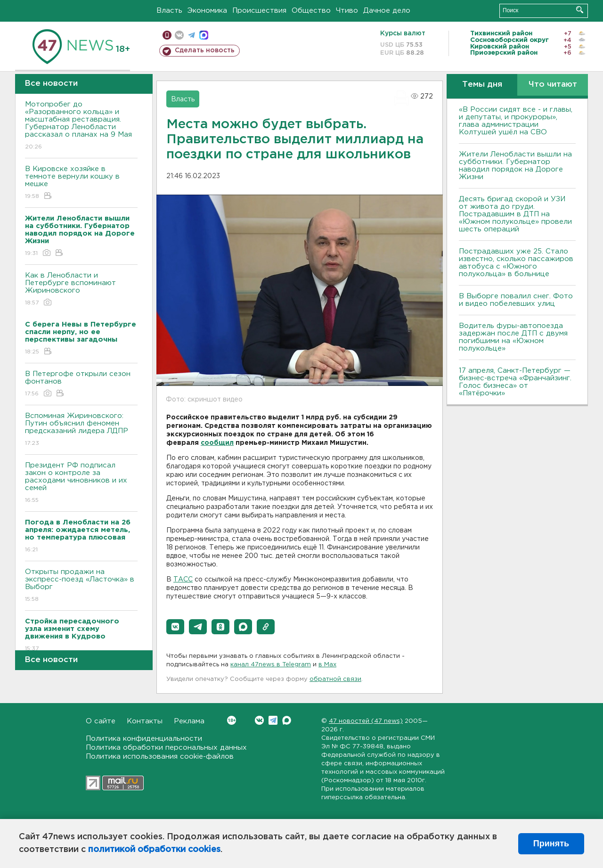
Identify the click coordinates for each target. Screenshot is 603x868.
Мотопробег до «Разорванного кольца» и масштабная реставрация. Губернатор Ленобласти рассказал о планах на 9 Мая (81, 126)
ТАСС (183, 580)
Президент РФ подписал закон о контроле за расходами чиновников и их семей (81, 483)
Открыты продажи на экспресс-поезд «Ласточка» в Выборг (81, 586)
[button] (175, 627)
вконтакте (179, 35)
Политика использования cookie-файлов (160, 757)
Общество (311, 11)
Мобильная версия (167, 35)
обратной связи (335, 679)
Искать (580, 10)
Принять (551, 843)
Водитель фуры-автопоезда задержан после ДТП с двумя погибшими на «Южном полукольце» (513, 337)
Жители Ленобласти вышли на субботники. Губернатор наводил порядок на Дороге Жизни (515, 166)
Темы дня (482, 85)
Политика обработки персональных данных (166, 748)
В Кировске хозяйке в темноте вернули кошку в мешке (81, 183)
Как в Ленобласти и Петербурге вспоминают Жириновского (81, 290)
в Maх (327, 665)
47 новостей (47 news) (366, 721)
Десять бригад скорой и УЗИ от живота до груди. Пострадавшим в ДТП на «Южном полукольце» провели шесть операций (515, 214)
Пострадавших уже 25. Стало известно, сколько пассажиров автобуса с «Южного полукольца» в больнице (516, 263)
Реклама (189, 721)
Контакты (145, 721)
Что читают (553, 85)
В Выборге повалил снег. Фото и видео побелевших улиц (516, 300)
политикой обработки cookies (154, 850)
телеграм (191, 35)
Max (287, 720)
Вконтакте (232, 720)
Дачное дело (387, 11)
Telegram (273, 720)
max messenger (204, 35)
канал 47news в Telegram (271, 665)
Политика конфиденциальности (144, 739)
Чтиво (347, 11)
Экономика (207, 11)
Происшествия (259, 11)
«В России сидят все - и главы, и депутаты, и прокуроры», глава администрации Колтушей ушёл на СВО (516, 121)
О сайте (101, 721)
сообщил (217, 443)
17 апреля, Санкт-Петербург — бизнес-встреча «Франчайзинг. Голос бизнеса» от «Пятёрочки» (515, 382)
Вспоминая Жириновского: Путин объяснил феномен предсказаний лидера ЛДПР (81, 430)
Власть (169, 11)
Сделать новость (205, 50)
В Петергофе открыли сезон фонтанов (81, 384)
